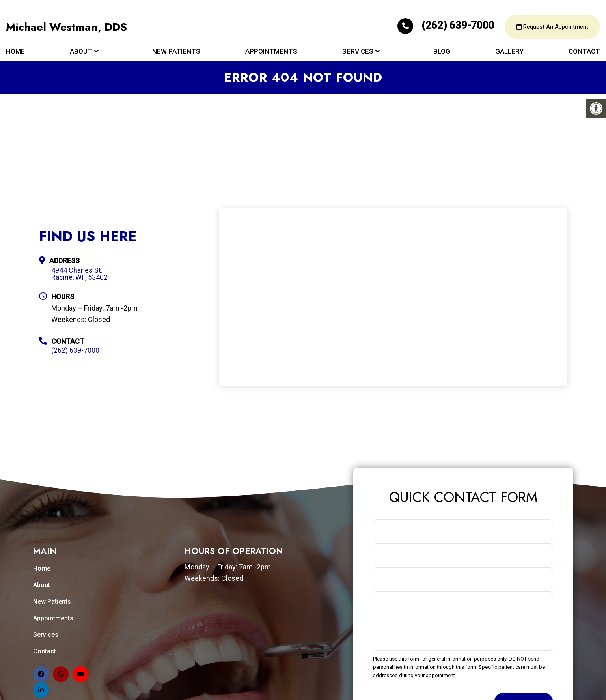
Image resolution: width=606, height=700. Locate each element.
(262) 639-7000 (447, 26)
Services (358, 52)
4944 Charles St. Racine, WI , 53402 (79, 274)
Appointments (271, 52)
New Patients (176, 52)
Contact (584, 52)
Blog (442, 52)
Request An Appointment (552, 28)
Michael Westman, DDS (67, 28)
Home (15, 52)
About (81, 52)
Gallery (509, 52)
